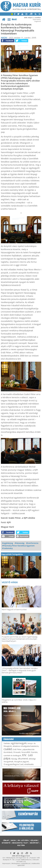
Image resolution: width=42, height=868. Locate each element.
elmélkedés (29, 764)
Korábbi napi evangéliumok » (30, 733)
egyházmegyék (19, 743)
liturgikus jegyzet (22, 762)
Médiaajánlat (16, 863)
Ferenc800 (26, 752)
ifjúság (14, 759)
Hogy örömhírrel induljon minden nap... (16, 711)
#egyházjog (8, 543)
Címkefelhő (9, 739)
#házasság (19, 543)
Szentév (34, 752)
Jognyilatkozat (26, 863)
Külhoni (34, 840)
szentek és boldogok (12, 755)
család (8, 749)
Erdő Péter (17, 749)
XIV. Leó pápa (23, 840)
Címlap (6, 840)
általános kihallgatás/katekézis (26, 746)
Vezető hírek (10, 582)
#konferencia (32, 543)
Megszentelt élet (20, 843)
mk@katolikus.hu (26, 860)
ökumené (23, 759)
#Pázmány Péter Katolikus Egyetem (18, 546)
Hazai (4, 38)
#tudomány (7, 548)
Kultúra (21, 845)
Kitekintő (6, 843)
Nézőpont (34, 843)
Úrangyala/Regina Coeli (13, 764)
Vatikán (7, 743)
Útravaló (17, 752)
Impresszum (6, 863)
